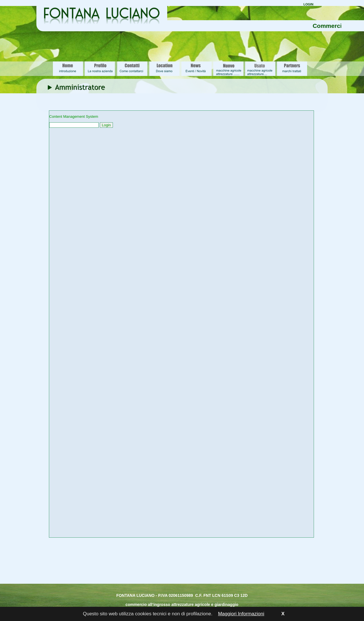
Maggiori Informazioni (241, 614)
